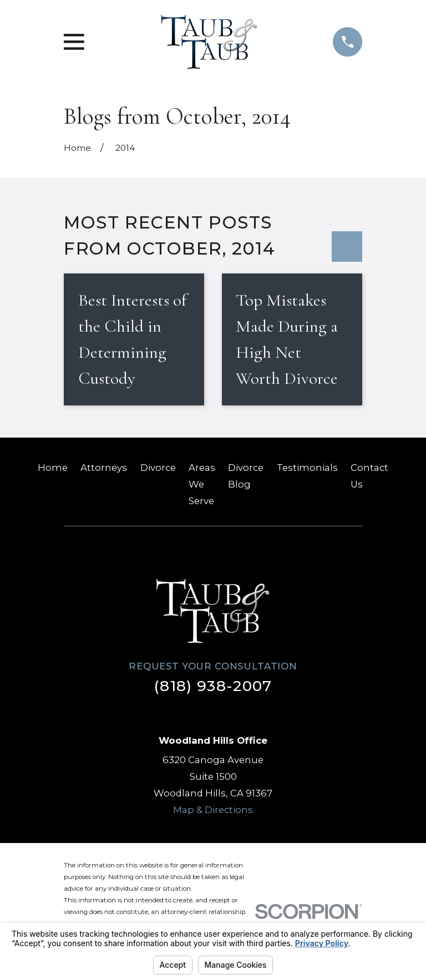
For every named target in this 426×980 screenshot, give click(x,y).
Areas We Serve (202, 484)
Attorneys (104, 468)
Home (53, 468)
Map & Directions (213, 810)
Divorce (158, 468)
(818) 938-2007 (213, 686)
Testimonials (307, 468)
